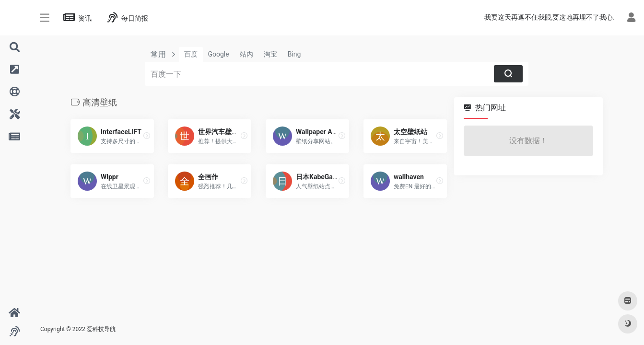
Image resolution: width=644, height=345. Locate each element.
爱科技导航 (101, 329)
